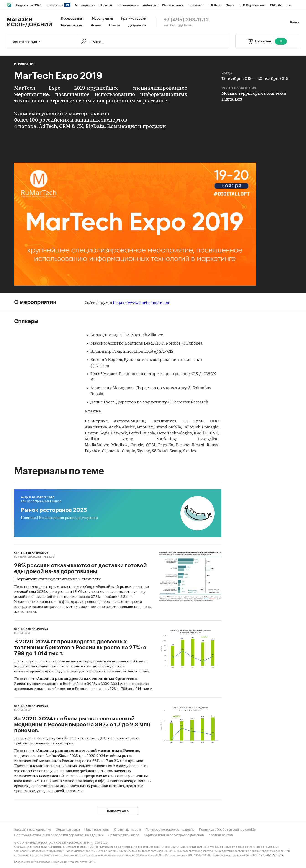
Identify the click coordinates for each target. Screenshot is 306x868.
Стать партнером (127, 830)
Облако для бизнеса (123, 835)
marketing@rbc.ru (178, 25)
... (289, 4)
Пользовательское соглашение (170, 830)
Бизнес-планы (72, 25)
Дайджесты (137, 25)
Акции (96, 25)
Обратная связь (68, 830)
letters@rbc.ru (274, 854)
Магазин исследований (30, 22)
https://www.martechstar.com (142, 303)
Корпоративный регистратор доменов (174, 835)
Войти (294, 23)
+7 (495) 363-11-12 (186, 20)
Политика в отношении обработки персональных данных (59, 835)
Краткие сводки (134, 19)
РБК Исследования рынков (41, 501)
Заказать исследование (33, 830)
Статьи (114, 25)
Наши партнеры (97, 830)
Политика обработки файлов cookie (227, 830)
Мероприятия (102, 19)
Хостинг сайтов (221, 835)
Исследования (72, 19)
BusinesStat (23, 633)
